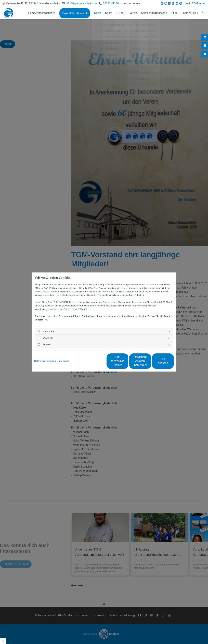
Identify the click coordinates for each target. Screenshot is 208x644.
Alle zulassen (158, 361)
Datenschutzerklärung (45, 361)
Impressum (64, 361)
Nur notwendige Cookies (94, 361)
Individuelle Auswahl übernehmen (126, 361)
